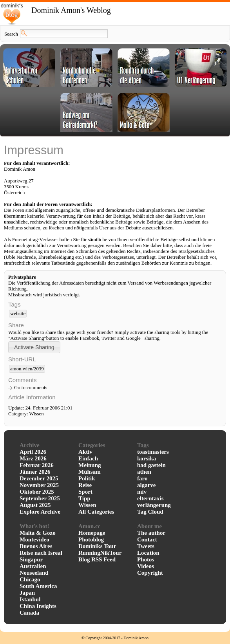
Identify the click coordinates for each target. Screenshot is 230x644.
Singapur (31, 559)
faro (142, 478)
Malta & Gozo (38, 533)
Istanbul (30, 599)
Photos (146, 559)
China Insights (38, 606)
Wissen (36, 414)
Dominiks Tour (97, 546)
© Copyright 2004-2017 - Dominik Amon (115, 638)
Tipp (84, 498)
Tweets (146, 546)
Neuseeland (34, 573)
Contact (147, 539)
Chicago (30, 579)
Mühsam (90, 472)
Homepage (92, 533)
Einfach (88, 458)
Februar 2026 (37, 465)
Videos (146, 566)
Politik (87, 478)
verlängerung (154, 505)
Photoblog (91, 539)
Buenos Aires (36, 546)
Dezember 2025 (39, 478)
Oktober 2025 (37, 492)
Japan (27, 593)
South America (38, 586)
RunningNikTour (100, 553)
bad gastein (151, 465)
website (18, 314)
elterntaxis (150, 498)
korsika (147, 458)
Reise (85, 485)
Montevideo (34, 539)
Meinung (90, 465)
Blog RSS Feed (97, 559)
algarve (146, 485)
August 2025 (35, 505)
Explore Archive (40, 512)
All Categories (96, 512)
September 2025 (40, 498)
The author (151, 533)
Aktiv (85, 452)
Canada (29, 613)
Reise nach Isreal (41, 553)
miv (142, 492)
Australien (33, 566)
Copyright (150, 573)
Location (148, 553)
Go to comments (31, 388)
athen (144, 472)
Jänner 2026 (35, 472)
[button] (34, 347)
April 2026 (33, 452)
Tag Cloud (150, 512)
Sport (85, 492)
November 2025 (39, 485)
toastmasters (153, 452)
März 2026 (33, 458)
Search (11, 34)
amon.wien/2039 (27, 369)
